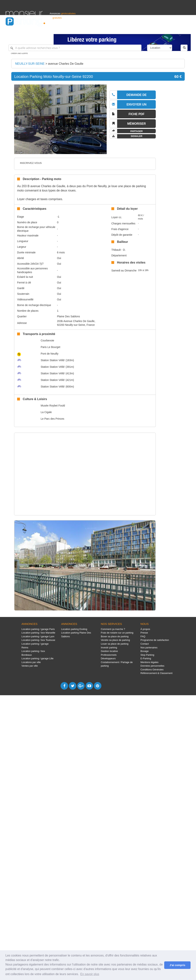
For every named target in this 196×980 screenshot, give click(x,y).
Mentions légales (150, 662)
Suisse (187, 29)
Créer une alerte (19, 53)
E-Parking (146, 658)
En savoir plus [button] (90, 974)
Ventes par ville (30, 666)
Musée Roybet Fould (53, 406)
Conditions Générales (152, 670)
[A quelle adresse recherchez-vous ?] (75, 48)
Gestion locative (109, 651)
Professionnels (128, 29)
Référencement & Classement (156, 673)
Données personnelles (152, 666)
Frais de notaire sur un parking (117, 633)
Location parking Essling (74, 629)
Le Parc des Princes (52, 419)
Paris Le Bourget (50, 347)
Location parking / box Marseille (38, 633)
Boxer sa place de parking (115, 636)
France (166, 29)
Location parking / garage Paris (38, 629)
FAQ (143, 636)
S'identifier (144, 29)
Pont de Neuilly (49, 354)
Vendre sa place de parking (115, 640)
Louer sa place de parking (115, 644)
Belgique (176, 29)
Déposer (156, 29)
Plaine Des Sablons (68, 316)
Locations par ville (31, 662)
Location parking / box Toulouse (38, 640)
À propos (145, 629)
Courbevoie (47, 340)
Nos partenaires (149, 648)
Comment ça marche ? (113, 629)
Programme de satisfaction (155, 640)
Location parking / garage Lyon (38, 636)
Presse (144, 633)
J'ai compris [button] (177, 965)
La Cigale (46, 412)
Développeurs (108, 658)
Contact (145, 644)
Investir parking (109, 648)
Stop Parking (147, 655)
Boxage (145, 651)
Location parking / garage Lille (37, 658)
